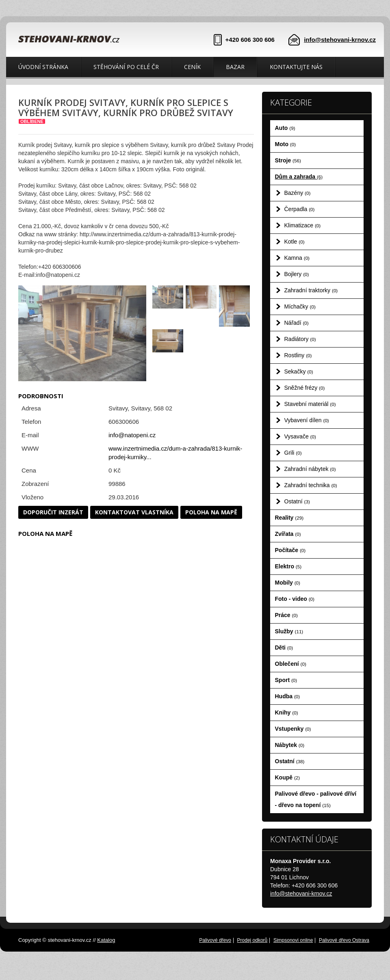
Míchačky (300, 307)
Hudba (288, 696)
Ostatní (297, 501)
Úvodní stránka (43, 67)
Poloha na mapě (211, 512)
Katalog (106, 940)
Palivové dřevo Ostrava (344, 940)
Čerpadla (300, 209)
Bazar (235, 67)
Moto (286, 144)
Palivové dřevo (215, 940)
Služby (289, 631)
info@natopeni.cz (132, 435)
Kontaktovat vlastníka (134, 512)
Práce (286, 615)
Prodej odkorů (252, 940)
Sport (286, 680)
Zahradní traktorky (311, 290)
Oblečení (291, 664)
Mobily (288, 583)
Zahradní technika (311, 485)
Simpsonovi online (293, 940)
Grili (293, 453)
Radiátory (300, 339)
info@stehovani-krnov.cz (340, 40)
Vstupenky (293, 729)
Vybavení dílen (307, 420)
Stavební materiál (310, 404)
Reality (289, 518)
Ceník (192, 67)
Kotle (295, 242)
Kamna (297, 258)
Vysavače (300, 436)
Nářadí (297, 323)
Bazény (298, 193)
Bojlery (297, 274)
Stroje (288, 160)
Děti (284, 648)
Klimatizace (303, 225)
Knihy (287, 712)
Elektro (288, 566)
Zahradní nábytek (310, 469)
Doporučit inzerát (53, 512)
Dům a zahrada (299, 177)
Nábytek (290, 745)
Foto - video (295, 599)
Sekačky (299, 371)
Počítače (290, 550)
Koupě (288, 777)
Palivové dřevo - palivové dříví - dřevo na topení (316, 799)
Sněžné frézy (305, 388)
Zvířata (288, 534)
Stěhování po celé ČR (126, 67)
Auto (285, 128)
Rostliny (298, 355)
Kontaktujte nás (296, 67)
